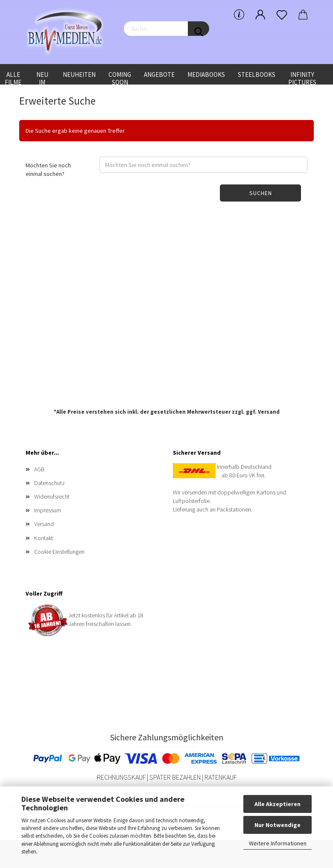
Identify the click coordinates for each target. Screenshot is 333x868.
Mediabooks (206, 75)
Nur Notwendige (277, 825)
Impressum (48, 510)
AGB (39, 469)
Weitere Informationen (278, 843)
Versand (269, 412)
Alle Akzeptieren (277, 804)
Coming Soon (120, 77)
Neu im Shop (42, 77)
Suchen (261, 193)
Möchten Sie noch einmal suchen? (48, 170)
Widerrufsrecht (52, 497)
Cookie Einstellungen (59, 552)
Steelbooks (257, 75)
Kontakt (44, 538)
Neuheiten (79, 75)
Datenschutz (50, 483)
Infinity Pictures (302, 77)
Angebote (159, 75)
